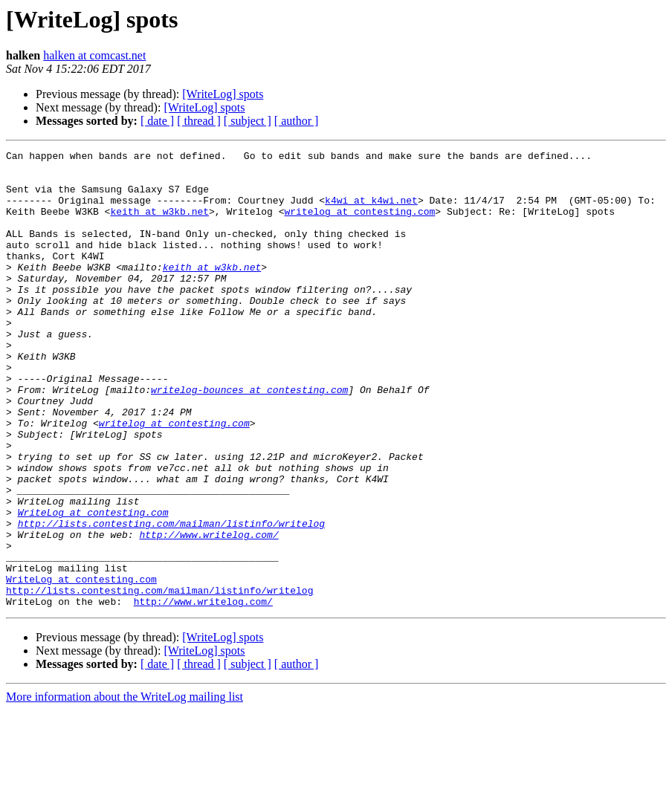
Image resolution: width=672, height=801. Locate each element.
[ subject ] (248, 121)
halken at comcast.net (94, 55)
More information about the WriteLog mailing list (125, 788)
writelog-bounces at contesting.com (249, 438)
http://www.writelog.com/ (209, 612)
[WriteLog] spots (223, 94)
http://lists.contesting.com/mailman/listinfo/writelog (171, 599)
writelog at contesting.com (359, 224)
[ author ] (297, 121)
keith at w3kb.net (159, 224)
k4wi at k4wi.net (371, 211)
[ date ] (157, 121)
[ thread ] (199, 121)
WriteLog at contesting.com (93, 586)
